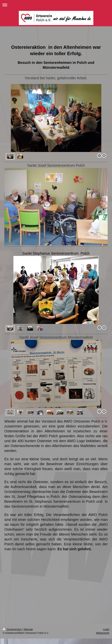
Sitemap (28, 629)
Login (106, 629)
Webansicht (103, 633)
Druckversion (12, 629)
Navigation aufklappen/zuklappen (56, 5)
